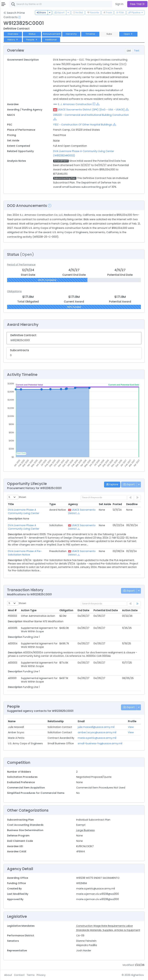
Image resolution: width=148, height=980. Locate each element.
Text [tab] (137, 51)
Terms (31, 975)
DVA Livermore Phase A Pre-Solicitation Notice (25, 553)
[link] (137, 604)
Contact (19, 975)
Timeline (90, 34)
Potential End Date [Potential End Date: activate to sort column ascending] (106, 610)
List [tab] (129, 51)
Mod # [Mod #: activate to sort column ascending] (12, 610)
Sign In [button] (119, 4)
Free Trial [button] (137, 4)
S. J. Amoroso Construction (75, 104)
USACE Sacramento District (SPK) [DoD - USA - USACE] (91, 110)
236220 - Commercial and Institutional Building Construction (91, 115)
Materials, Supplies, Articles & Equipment (115, 930)
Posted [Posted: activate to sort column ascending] (117, 504)
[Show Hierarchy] (98, 104)
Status (32, 34)
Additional (51, 40)
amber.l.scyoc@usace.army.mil (97, 732)
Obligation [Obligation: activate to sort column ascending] (66, 610)
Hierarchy (71, 34)
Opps (128, 34)
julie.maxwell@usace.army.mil (96, 727)
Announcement (52, 34)
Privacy (41, 975)
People (32, 40)
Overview (13, 34)
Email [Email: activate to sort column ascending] (81, 721)
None (56, 140)
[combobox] (61, 4)
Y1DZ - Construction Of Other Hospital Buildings (83, 125)
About (8, 975)
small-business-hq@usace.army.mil (100, 743)
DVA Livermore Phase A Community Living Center (24, 511)
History (13, 40)
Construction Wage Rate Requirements (101, 926)
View (131, 727)
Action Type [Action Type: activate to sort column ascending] (29, 610)
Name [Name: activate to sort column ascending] (12, 721)
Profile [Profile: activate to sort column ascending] (132, 721)
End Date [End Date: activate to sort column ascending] (83, 610)
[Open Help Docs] (19, 17)
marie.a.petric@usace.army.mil (97, 738)
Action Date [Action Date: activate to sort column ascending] (130, 610)
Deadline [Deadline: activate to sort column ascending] (132, 504)
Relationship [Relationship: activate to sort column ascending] (56, 721)
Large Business (85, 830)
